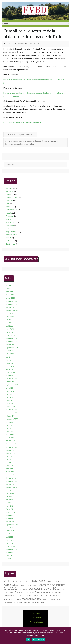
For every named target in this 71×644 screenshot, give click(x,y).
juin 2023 (9, 394)
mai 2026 (9, 286)
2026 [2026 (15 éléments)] (49, 582)
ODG (8, 228)
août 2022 (9, 422)
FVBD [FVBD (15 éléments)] (30, 596)
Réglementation (12, 232)
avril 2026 (9, 289)
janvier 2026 (10, 298)
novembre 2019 (11, 518)
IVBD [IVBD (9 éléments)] (19, 599)
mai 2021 (9, 463)
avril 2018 (9, 556)
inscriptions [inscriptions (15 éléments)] (10, 599)
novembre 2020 (11, 481)
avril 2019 (9, 537)
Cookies (36, 614)
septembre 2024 (12, 348)
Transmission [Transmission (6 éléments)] (8, 603)
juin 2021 (9, 459)
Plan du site (37, 618)
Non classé (10, 225)
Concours (9, 201)
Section (8, 238)
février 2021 (10, 472)
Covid (8, 204)
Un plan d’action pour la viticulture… (20, 135)
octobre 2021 (11, 450)
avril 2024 (9, 363)
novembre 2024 (11, 341)
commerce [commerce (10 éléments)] (23, 589)
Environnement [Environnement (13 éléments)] (43, 592)
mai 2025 (9, 323)
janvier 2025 (10, 335)
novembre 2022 (11, 413)
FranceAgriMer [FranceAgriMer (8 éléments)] (20, 596)
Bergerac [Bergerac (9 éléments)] (25, 585)
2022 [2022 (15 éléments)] (22, 582)
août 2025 (9, 314)
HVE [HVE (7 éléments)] (46, 596)
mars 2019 (10, 540)
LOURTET (10, 44)
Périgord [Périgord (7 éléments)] (46, 599)
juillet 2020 (10, 494)
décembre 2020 (11, 478)
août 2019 (9, 528)
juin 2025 (9, 320)
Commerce (10, 194)
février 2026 (10, 295)
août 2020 (9, 490)
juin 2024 (9, 357)
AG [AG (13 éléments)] (60, 582)
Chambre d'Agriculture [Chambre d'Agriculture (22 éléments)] (51, 585)
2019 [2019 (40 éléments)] (8, 581)
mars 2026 (10, 292)
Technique (9, 241)
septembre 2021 (12, 453)
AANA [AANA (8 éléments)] (55, 582)
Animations (10, 191)
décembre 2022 (11, 410)
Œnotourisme (11, 244)
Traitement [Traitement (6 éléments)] (59, 599)
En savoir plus (39, 640)
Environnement (11, 210)
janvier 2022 (10, 441)
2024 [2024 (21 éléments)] (35, 581)
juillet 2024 (10, 354)
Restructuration (11, 235)
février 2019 (10, 543)
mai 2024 (9, 360)
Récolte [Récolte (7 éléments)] (52, 599)
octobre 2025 (11, 307)
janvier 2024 (10, 372)
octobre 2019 (11, 521)
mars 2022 (10, 435)
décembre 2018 (11, 549)
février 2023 (10, 404)
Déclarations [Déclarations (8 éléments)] (29, 592)
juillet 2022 (10, 425)
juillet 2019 (10, 531)
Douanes (9, 207)
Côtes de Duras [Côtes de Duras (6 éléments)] (9, 593)
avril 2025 (9, 326)
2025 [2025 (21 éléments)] (42, 581)
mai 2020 (9, 500)
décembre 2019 (11, 515)
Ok (28, 640)
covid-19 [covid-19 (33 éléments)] (50, 589)
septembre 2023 (12, 385)
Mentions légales (37, 622)
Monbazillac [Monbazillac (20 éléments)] (29, 599)
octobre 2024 (11, 345)
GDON (8, 219)
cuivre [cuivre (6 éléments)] (65, 589)
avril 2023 (9, 400)
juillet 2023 (10, 391)
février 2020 (10, 509)
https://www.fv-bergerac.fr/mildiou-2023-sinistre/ (23, 122)
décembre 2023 (11, 376)
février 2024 (10, 369)
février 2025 (10, 332)
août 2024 (9, 351)
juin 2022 (9, 428)
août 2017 (9, 559)
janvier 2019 (10, 546)
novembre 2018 (11, 553)
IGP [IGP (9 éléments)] (50, 596)
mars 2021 (10, 469)
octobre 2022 (11, 416)
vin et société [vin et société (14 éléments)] (38, 602)
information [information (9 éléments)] (57, 596)
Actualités (36, 44)
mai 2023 (9, 397)
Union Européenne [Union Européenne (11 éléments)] (21, 603)
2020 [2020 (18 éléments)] (15, 581)
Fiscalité (9, 213)
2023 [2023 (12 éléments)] (28, 582)
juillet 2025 (10, 317)
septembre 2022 (12, 419)
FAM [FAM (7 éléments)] (53, 592)
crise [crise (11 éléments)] (59, 589)
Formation (9, 216)
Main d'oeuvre (11, 222)
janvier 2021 (10, 475)
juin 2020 (9, 497)
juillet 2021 (10, 456)
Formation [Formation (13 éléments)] (9, 596)
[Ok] (68, 636)
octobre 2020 (11, 484)
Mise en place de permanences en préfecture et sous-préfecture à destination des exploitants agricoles (31, 143)
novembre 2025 (11, 304)
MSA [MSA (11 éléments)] (39, 599)
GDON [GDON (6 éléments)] (36, 596)
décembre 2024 (11, 338)
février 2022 (10, 438)
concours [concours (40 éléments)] (36, 589)
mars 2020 (10, 506)
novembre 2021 (11, 447)
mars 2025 (10, 329)
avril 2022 (9, 431)
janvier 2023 (10, 407)
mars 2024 (10, 366)
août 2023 (9, 388)
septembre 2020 (12, 487)
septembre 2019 (12, 525)
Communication (11, 197)
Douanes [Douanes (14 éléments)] (19, 592)
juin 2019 (9, 534)
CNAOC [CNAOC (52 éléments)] (11, 588)
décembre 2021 (11, 444)
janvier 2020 (10, 512)
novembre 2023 (11, 379)
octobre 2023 (11, 382)
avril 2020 (9, 503)
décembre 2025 (11, 301)
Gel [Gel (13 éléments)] (41, 596)
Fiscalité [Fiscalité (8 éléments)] (58, 592)
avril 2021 (9, 466)
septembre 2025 (12, 310)
